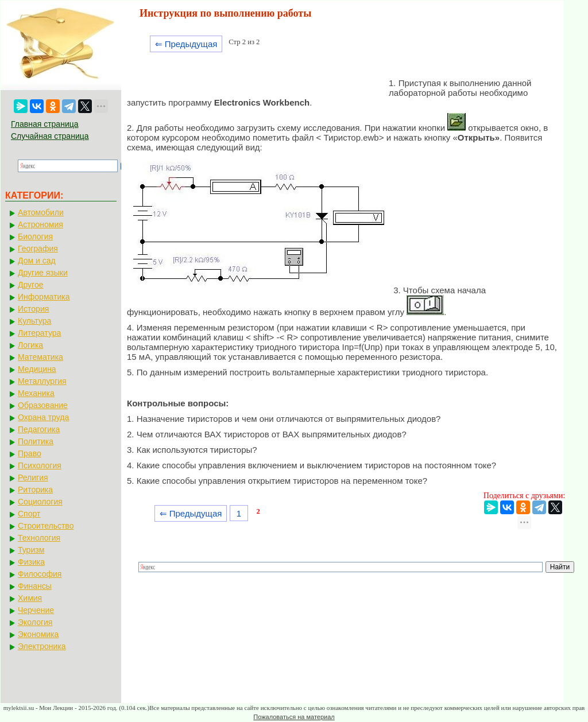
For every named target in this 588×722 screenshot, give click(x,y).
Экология (35, 622)
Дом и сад (37, 261)
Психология (40, 465)
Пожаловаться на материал (294, 717)
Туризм (31, 550)
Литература (39, 333)
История (33, 309)
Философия (40, 574)
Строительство (46, 526)
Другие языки (43, 273)
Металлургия (42, 381)
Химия (30, 598)
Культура (34, 321)
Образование (43, 405)
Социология (40, 502)
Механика (36, 393)
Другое (30, 285)
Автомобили (41, 212)
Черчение (36, 610)
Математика (40, 357)
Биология (35, 236)
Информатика (44, 297)
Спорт (29, 514)
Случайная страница (50, 136)
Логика (30, 345)
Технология (39, 538)
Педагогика (39, 429)
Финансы (35, 586)
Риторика (35, 490)
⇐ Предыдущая (186, 44)
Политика (36, 441)
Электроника (42, 646)
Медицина (37, 369)
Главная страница (45, 124)
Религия (33, 478)
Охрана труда (43, 417)
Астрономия (40, 224)
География (38, 249)
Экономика (38, 634)
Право (30, 453)
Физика (31, 562)
